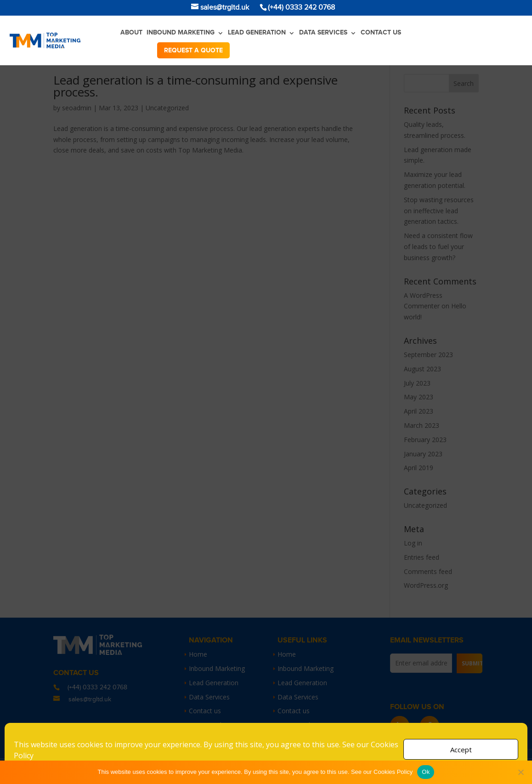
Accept (461, 750)
